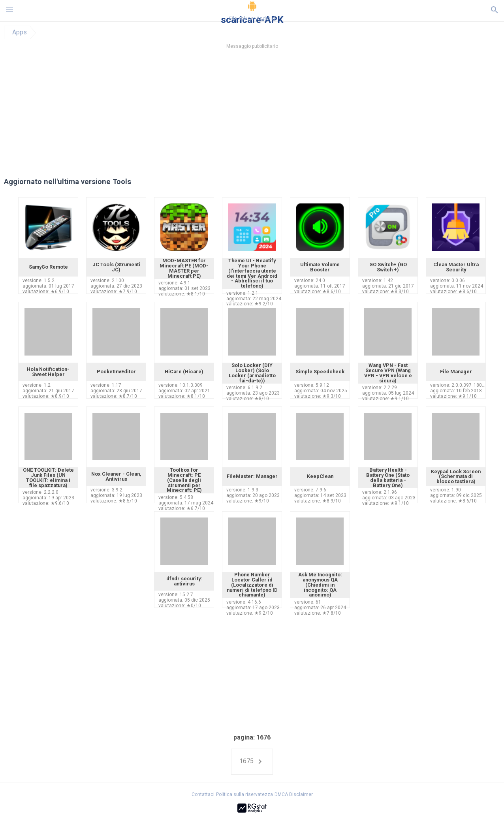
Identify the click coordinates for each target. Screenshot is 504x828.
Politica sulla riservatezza (244, 794)
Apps (20, 32)
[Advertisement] (300, 113)
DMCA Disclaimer (294, 794)
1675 (252, 762)
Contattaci (203, 794)
